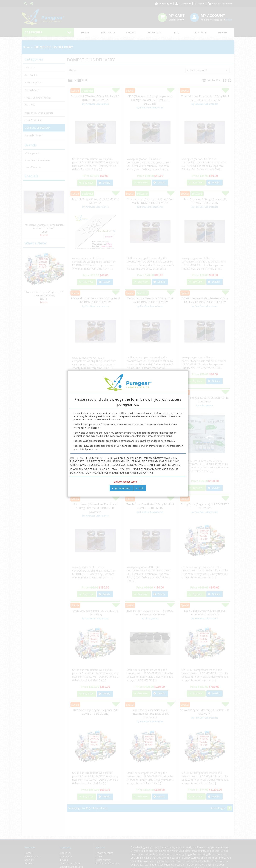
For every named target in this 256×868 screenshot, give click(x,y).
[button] (121, 488)
